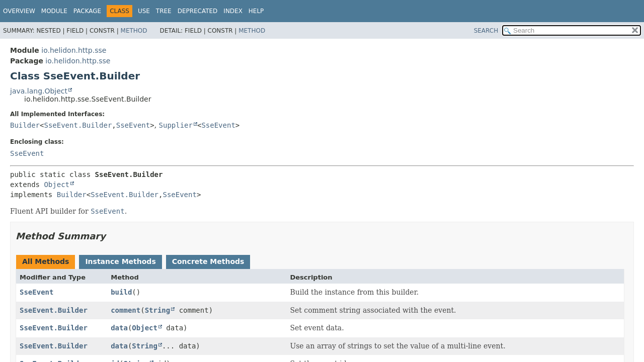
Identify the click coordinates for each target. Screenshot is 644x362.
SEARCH (486, 31)
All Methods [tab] (46, 261)
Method (134, 31)
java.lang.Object (39, 91)
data (119, 328)
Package (87, 11)
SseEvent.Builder (78, 125)
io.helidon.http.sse (74, 50)
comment (126, 310)
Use (144, 11)
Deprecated (198, 11)
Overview (19, 11)
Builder (25, 125)
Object (57, 185)
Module (54, 11)
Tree (164, 11)
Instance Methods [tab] (120, 261)
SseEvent (133, 125)
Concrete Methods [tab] (208, 261)
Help (256, 11)
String (158, 310)
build (121, 292)
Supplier (176, 125)
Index (233, 11)
